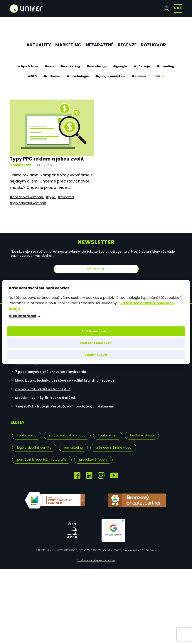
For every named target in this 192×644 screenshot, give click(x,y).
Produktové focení (93, 460)
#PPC (51, 197)
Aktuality (39, 45)
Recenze (127, 45)
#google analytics (110, 76)
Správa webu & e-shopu (67, 435)
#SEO (32, 76)
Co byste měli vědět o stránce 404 (43, 389)
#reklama (66, 197)
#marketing (70, 66)
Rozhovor (153, 45)
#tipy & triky (28, 66)
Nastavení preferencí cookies (96, 560)
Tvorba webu (27, 435)
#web (49, 66)
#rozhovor (52, 76)
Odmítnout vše (96, 355)
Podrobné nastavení (96, 343)
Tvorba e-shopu (142, 435)
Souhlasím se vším (96, 331)
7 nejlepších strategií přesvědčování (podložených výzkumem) (65, 406)
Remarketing (73, 448)
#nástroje (142, 66)
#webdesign (97, 66)
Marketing (68, 45)
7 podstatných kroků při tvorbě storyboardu (51, 372)
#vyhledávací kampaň (28, 203)
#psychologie (78, 76)
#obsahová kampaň (27, 197)
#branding (165, 66)
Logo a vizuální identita (34, 448)
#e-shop (139, 76)
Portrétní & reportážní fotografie (42, 460)
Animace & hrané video (113, 448)
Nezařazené (100, 45)
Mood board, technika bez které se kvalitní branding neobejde (65, 380)
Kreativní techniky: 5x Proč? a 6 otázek (45, 398)
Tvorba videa (108, 435)
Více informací (23, 316)
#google (120, 66)
